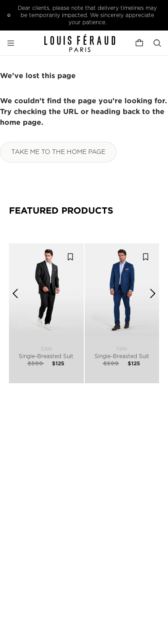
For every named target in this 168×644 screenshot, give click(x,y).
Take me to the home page (58, 152)
